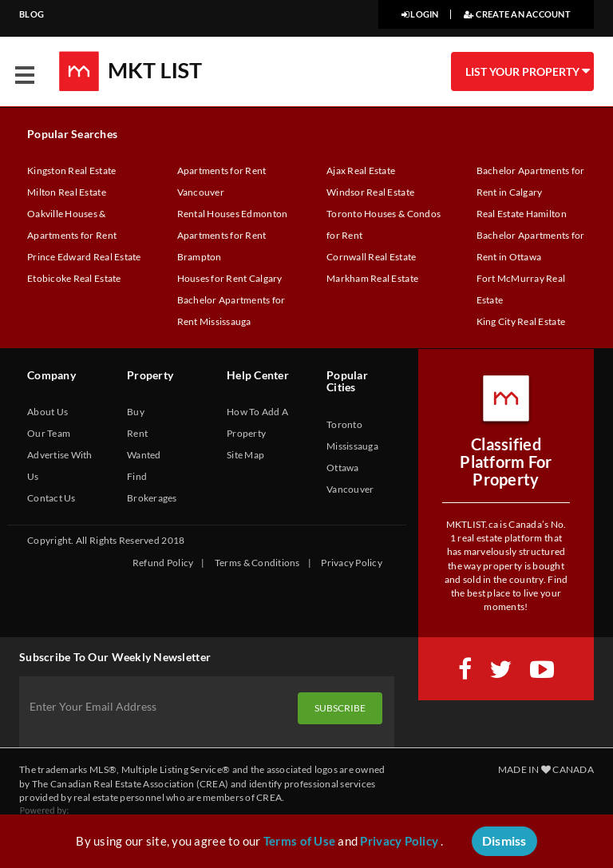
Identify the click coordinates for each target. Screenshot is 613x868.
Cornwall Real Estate (371, 257)
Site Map (245, 455)
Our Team (49, 433)
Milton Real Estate (67, 192)
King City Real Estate (521, 321)
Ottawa (343, 468)
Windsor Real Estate (370, 192)
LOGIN (420, 14)
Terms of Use (299, 841)
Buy (136, 412)
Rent (137, 433)
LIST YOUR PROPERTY (527, 71)
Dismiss (504, 840)
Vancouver (350, 489)
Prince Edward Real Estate (84, 257)
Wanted (144, 455)
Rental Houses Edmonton (233, 214)
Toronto (344, 424)
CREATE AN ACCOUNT (517, 14)
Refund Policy (163, 563)
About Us (47, 412)
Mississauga (352, 446)
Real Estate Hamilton (522, 214)
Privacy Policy (352, 563)
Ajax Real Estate (361, 170)
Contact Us (51, 498)
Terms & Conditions (257, 563)
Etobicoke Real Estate (74, 278)
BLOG (32, 14)
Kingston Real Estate (71, 170)
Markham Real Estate (372, 278)
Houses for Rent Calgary (230, 278)
